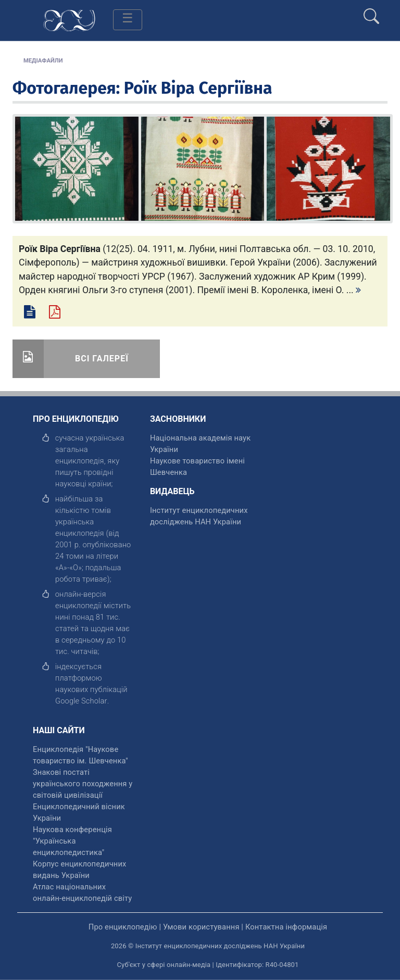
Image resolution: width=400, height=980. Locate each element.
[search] (371, 12)
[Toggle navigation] (128, 20)
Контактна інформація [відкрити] (286, 927)
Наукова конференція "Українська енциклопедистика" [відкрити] (72, 841)
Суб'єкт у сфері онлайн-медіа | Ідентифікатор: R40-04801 (208, 965)
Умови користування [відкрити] (201, 927)
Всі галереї (102, 359)
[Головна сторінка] (69, 20)
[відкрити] (81, 701)
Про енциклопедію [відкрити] (123, 927)
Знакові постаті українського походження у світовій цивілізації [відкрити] (83, 784)
